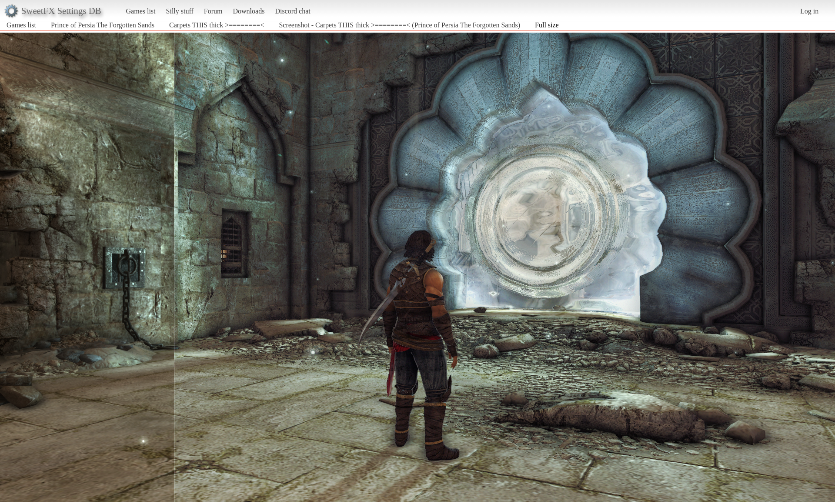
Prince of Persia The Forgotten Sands (103, 25)
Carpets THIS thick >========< (217, 25)
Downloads (249, 11)
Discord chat (292, 11)
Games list (141, 11)
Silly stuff (180, 11)
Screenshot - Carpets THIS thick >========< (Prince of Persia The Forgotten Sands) (399, 25)
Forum (213, 11)
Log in (809, 11)
